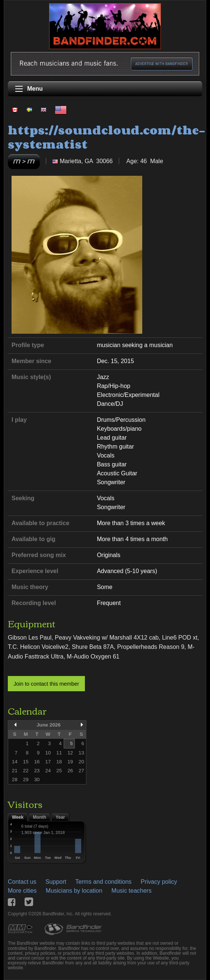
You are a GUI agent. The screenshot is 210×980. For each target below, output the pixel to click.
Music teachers (131, 891)
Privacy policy (159, 882)
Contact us (22, 882)
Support (56, 882)
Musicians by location (74, 891)
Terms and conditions (103, 882)
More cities (22, 891)
